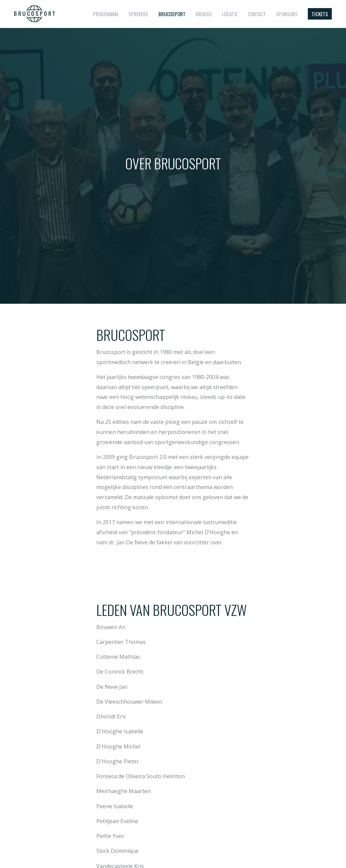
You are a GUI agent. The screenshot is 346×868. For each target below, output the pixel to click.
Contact (257, 14)
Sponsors (287, 14)
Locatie (230, 14)
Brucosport (172, 14)
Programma (106, 14)
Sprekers (138, 14)
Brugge (204, 14)
